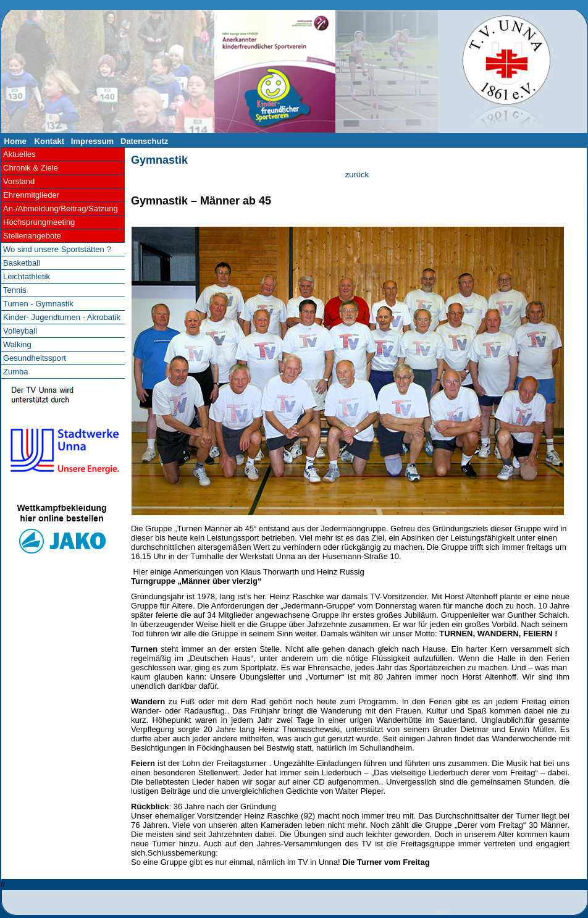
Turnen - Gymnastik (38, 304)
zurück (357, 175)
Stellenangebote (32, 236)
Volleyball (20, 331)
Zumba (15, 372)
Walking (17, 344)
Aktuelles (19, 154)
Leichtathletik (27, 276)
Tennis (15, 290)
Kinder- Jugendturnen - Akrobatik (62, 317)
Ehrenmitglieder (31, 195)
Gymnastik (159, 160)
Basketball (22, 263)
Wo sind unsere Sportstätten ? (57, 249)
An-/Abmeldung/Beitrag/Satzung (61, 208)
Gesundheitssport (35, 358)
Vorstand (19, 181)
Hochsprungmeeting (39, 222)
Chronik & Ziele (31, 168)
